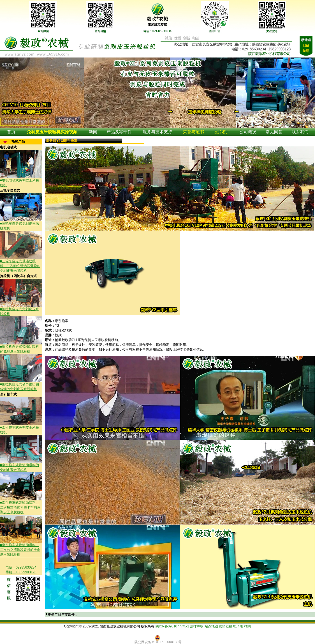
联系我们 (300, 132)
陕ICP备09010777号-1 (172, 626)
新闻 (93, 132)
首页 (11, 132)
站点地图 (211, 626)
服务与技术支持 (157, 132)
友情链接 (226, 626)
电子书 (238, 626)
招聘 (248, 626)
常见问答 (274, 132)
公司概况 (248, 132)
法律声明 (197, 626)
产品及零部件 (119, 132)
